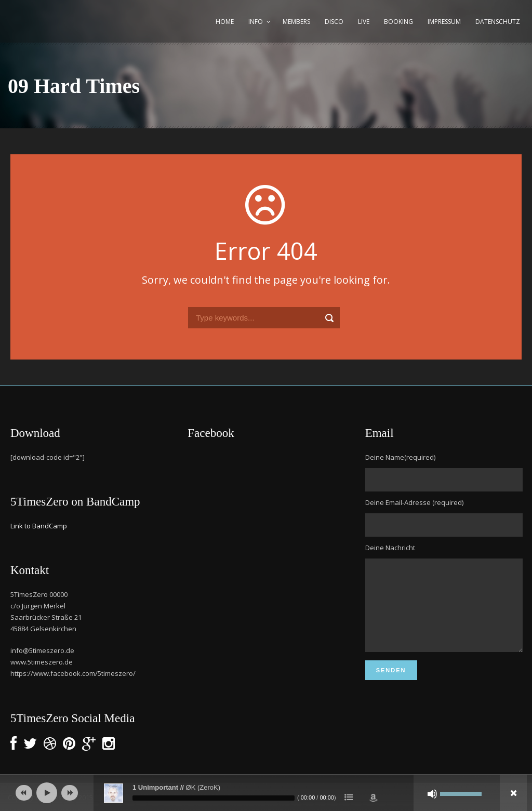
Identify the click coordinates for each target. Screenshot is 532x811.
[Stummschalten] (432, 794)
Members (296, 22)
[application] (266, 793)
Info (256, 22)
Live (364, 22)
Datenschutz (498, 22)
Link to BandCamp (39, 526)
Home (225, 22)
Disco (334, 22)
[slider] (214, 798)
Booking (398, 22)
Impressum (444, 22)
